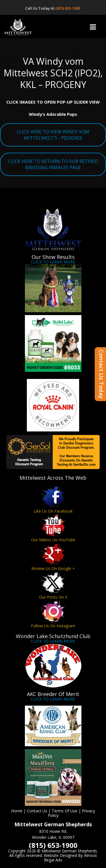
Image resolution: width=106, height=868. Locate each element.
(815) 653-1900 (68, 8)
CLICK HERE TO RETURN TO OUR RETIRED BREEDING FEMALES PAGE (53, 164)
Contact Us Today (101, 374)
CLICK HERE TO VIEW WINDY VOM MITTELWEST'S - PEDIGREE (53, 135)
